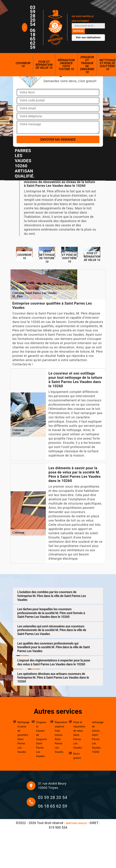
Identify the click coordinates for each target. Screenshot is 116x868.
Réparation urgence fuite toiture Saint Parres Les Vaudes (60, 737)
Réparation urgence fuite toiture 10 (66, 65)
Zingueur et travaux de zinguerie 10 (87, 65)
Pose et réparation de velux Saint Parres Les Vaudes (79, 735)
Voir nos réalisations (88, 37)
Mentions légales (76, 823)
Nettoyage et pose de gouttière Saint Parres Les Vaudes (23, 737)
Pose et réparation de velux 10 (44, 65)
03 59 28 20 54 (33, 16)
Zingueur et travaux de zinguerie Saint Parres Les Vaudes (42, 739)
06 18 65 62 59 (33, 39)
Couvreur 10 (23, 65)
